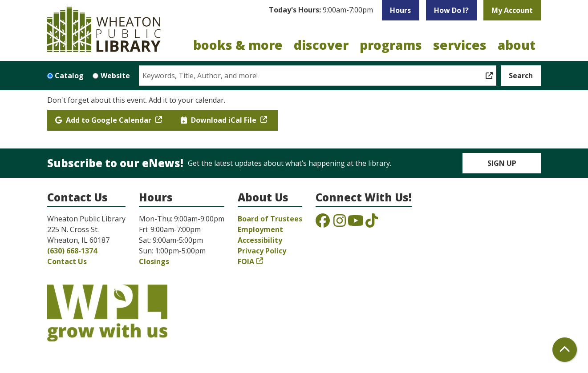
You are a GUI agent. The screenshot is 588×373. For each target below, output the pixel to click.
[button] (321, 10)
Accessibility (260, 240)
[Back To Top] (565, 350)
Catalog (69, 76)
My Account (512, 10)
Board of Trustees (270, 219)
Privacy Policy (262, 251)
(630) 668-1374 (72, 251)
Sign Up (502, 163)
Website (115, 76)
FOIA (246, 261)
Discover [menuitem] (321, 45)
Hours (400, 10)
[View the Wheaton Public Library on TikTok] (372, 223)
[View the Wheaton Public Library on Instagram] (340, 223)
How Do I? (451, 10)
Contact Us (67, 261)
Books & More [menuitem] (238, 45)
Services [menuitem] (460, 45)
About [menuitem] (517, 45)
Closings (154, 261)
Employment (260, 229)
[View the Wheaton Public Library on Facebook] (323, 223)
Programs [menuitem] (391, 45)
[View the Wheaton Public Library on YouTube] (356, 223)
